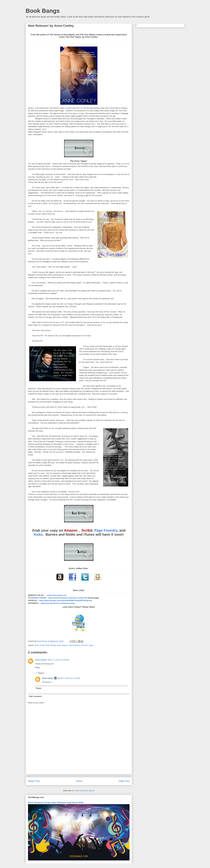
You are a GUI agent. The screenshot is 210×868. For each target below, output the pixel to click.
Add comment (35, 696)
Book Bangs (43, 11)
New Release (75, 645)
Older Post (124, 781)
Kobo (38, 534)
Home (79, 781)
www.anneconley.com (57, 595)
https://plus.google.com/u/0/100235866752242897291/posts (66, 600)
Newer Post (34, 781)
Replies (41, 673)
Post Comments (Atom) (85, 791)
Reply (37, 668)
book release (62, 645)
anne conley (40, 645)
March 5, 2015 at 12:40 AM (69, 678)
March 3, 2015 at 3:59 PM (58, 660)
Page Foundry (106, 530)
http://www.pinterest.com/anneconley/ (58, 603)
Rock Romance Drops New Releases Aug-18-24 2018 (56, 802)
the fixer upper (87, 645)
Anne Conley (41, 660)
